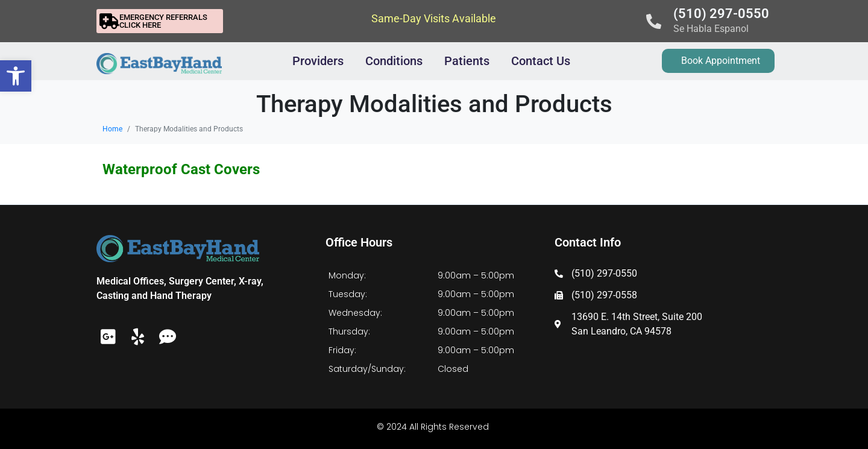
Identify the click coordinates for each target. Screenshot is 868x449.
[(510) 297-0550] (654, 21)
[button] (16, 76)
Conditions (394, 61)
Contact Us (541, 61)
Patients (467, 61)
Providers (318, 61)
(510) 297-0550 (721, 14)
